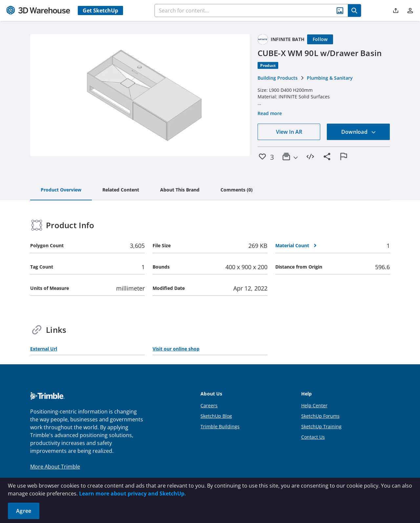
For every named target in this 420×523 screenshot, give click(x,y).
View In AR (289, 132)
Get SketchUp (100, 10)
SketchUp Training (321, 426)
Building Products (278, 78)
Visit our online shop (176, 349)
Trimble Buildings (220, 426)
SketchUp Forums (320, 416)
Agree (24, 511)
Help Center (314, 405)
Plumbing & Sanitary (330, 78)
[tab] (61, 190)
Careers (209, 405)
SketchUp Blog (216, 416)
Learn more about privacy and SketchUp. (133, 493)
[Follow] (320, 39)
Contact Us (313, 437)
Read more (270, 113)
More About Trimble (55, 467)
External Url (44, 349)
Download (359, 132)
